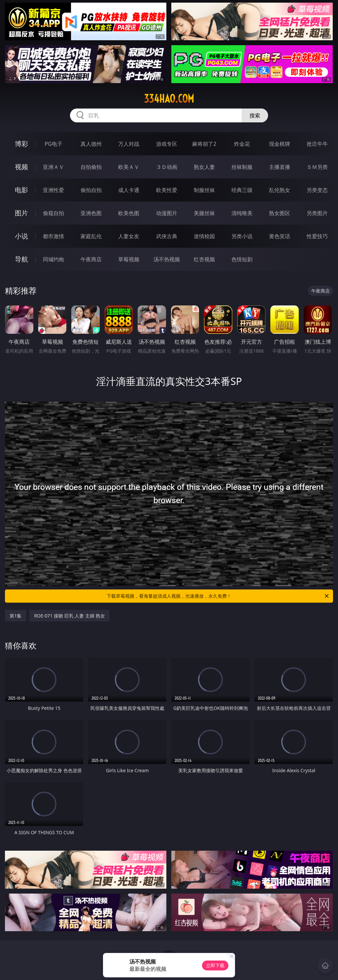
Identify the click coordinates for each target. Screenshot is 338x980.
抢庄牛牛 (317, 144)
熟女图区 (280, 213)
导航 (21, 259)
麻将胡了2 (204, 144)
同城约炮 (53, 259)
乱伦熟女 (280, 190)
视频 (21, 167)
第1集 (16, 616)
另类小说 (242, 236)
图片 (21, 213)
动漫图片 (167, 213)
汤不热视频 (167, 259)
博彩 (21, 144)
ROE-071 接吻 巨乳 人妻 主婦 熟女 (69, 616)
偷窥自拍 (53, 213)
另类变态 (317, 190)
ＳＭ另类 (317, 167)
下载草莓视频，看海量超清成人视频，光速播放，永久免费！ (218, 596)
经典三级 (242, 190)
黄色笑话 (280, 236)
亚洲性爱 (53, 190)
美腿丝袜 (204, 213)
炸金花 (242, 144)
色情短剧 (242, 259)
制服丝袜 (204, 190)
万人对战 (129, 144)
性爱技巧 (317, 236)
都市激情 (53, 236)
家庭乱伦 (91, 236)
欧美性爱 (167, 190)
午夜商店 (91, 259)
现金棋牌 (280, 144)
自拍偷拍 (91, 167)
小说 (21, 236)
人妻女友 (129, 236)
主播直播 (280, 167)
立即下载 (215, 965)
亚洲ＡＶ (53, 167)
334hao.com (169, 99)
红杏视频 (204, 259)
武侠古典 (167, 236)
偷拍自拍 (91, 190)
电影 (21, 190)
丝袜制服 (242, 167)
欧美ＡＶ (129, 167)
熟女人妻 (204, 167)
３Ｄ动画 (167, 167)
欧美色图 (129, 213)
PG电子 (53, 144)
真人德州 (91, 144)
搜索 (255, 115)
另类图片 (317, 213)
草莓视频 (129, 259)
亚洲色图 (91, 213)
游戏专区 (167, 144)
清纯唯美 (242, 213)
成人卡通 (129, 190)
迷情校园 (204, 236)
